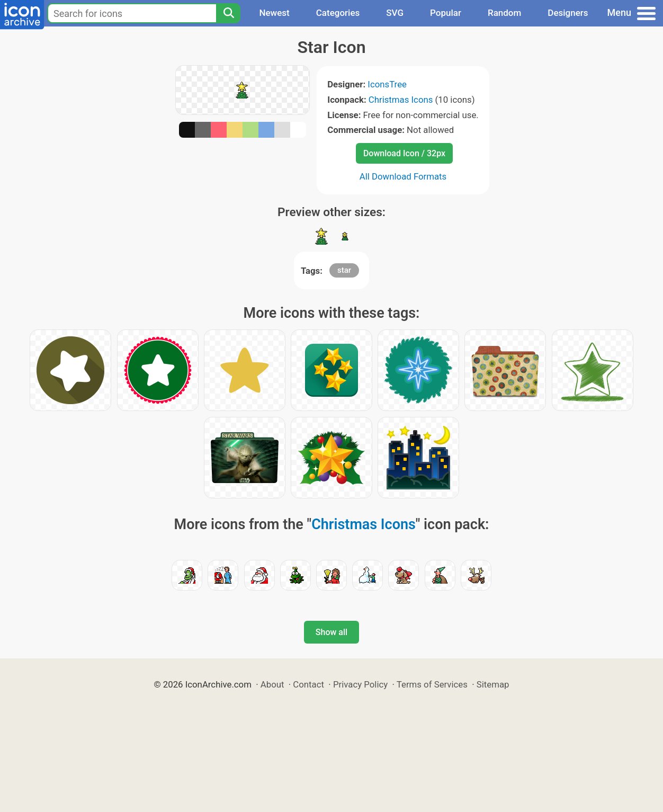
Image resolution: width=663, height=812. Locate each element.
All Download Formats (403, 176)
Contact (308, 684)
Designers (568, 13)
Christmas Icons (401, 100)
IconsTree (387, 84)
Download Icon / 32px (404, 153)
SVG (395, 13)
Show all (331, 632)
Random (504, 13)
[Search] (228, 13)
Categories (338, 13)
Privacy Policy (360, 684)
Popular (446, 13)
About (272, 684)
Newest (274, 13)
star (344, 270)
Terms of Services (432, 684)
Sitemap (493, 684)
